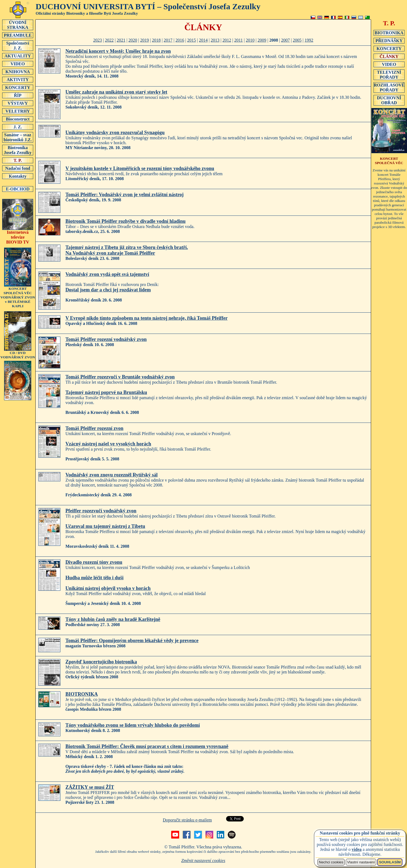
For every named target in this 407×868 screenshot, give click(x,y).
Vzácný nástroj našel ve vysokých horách (108, 444)
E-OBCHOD (18, 189)
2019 (144, 40)
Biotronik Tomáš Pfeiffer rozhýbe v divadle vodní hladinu (125, 221)
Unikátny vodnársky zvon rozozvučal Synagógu (115, 133)
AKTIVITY (18, 79)
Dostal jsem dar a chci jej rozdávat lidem (108, 290)
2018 (156, 40)
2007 (285, 40)
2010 (250, 40)
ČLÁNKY (389, 56)
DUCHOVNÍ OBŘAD (389, 100)
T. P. (18, 160)
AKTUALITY (18, 56)
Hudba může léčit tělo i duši (94, 578)
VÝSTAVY (18, 103)
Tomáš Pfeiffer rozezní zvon (94, 428)
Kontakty (18, 176)
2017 (168, 40)
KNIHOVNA (18, 72)
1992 (309, 40)
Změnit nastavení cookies (203, 861)
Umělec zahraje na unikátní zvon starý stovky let (116, 92)
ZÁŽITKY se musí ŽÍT (90, 787)
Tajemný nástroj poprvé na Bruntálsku (106, 392)
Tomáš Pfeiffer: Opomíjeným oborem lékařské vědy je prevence (132, 641)
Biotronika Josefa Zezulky (18, 150)
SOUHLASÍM (390, 862)
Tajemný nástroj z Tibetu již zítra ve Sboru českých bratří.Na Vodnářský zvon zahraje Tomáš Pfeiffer (127, 250)
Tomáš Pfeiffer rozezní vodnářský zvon (106, 339)
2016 (180, 40)
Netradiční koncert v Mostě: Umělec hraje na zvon (118, 51)
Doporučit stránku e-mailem (187, 820)
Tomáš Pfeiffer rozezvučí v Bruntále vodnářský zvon (120, 377)
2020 (133, 40)
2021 (121, 40)
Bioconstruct (18, 119)
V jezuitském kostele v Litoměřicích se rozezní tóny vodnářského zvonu (140, 168)
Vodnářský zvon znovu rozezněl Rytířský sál (111, 475)
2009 (262, 40)
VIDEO (18, 64)
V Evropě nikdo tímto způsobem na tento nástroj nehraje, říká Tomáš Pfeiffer (146, 318)
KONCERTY (18, 87)
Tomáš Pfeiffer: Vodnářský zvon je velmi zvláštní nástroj (124, 195)
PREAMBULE (18, 35)
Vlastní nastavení (361, 862)
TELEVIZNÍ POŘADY (389, 75)
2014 (203, 40)
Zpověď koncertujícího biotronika (101, 662)
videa (357, 849)
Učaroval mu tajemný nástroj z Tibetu (105, 526)
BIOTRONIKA (81, 694)
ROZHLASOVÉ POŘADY (389, 87)
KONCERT (389, 161)
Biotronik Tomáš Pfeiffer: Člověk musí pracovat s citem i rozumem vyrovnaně (147, 746)
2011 (238, 40)
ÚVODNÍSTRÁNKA (18, 25)
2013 (215, 40)
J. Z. (18, 127)
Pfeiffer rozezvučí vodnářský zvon (101, 511)
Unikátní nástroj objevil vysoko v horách (108, 588)
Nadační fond (18, 168)
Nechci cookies (331, 862)
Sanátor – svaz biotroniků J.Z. (18, 137)
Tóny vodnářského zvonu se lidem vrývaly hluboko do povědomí (132, 725)
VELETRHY (18, 111)
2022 (109, 40)
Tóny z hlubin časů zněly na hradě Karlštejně (113, 619)
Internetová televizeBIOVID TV (18, 235)
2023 (97, 40)
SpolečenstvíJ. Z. (18, 45)
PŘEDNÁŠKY (389, 41)
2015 (192, 40)
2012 (227, 40)
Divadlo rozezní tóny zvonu (94, 562)
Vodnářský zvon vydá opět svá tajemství (107, 274)
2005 (297, 40)
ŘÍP (18, 95)
